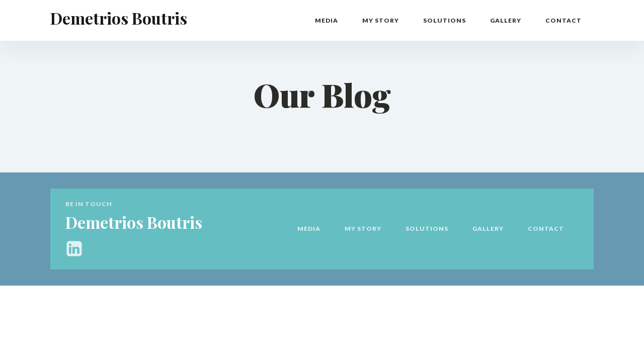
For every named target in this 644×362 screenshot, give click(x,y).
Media (327, 20)
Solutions (445, 20)
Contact (563, 20)
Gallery (506, 20)
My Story (381, 20)
